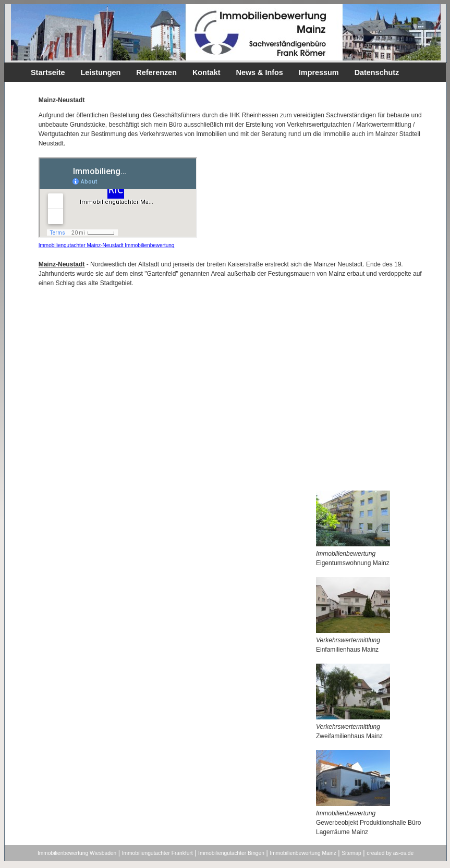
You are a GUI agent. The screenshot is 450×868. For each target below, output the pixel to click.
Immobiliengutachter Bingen (231, 853)
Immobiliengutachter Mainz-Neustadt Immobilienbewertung (107, 245)
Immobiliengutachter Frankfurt (157, 853)
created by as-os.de (390, 853)
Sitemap (351, 853)
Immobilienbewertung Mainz (303, 853)
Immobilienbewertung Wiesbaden (77, 853)
